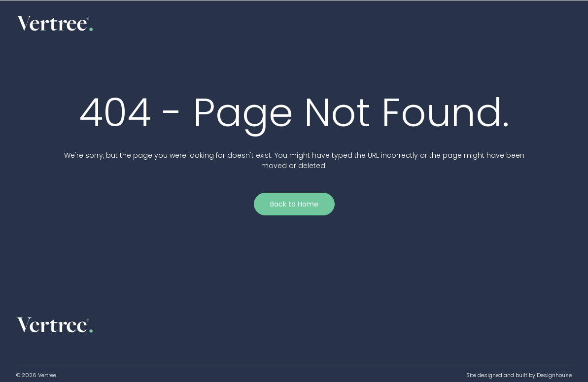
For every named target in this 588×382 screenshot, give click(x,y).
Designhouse (554, 375)
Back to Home (294, 204)
